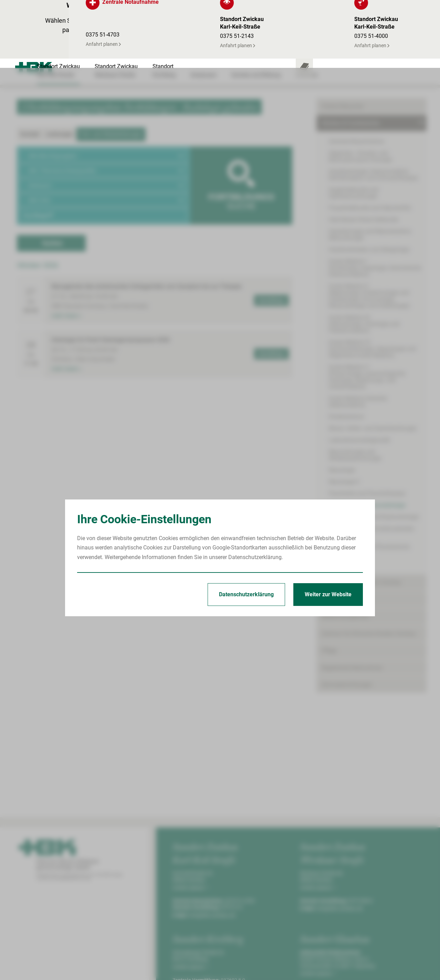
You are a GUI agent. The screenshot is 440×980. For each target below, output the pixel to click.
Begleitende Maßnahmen (352, 600)
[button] (104, 88)
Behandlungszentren (347, 531)
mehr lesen (66, 247)
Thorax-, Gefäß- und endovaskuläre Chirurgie (371, 464)
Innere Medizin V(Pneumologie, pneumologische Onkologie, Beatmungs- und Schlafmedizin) (367, 309)
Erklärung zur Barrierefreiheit (389, 966)
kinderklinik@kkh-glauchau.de (348, 926)
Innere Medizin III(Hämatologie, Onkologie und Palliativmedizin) (364, 256)
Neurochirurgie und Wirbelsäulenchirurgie (355, 387)
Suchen (52, 175)
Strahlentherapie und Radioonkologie (374, 449)
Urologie (339, 497)
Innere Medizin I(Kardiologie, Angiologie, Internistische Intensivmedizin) (375, 200)
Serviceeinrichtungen (347, 616)
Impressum (297, 966)
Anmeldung (270, 232)
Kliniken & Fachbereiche (350, 55)
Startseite (265, 966)
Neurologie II (344, 414)
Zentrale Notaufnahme (356, 73)
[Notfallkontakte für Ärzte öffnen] (394, 9)
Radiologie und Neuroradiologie (367, 437)
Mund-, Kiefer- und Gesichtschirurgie (373, 360)
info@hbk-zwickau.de (212, 847)
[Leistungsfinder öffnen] (373, 9)
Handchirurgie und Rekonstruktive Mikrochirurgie (370, 166)
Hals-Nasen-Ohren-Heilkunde (363, 151)
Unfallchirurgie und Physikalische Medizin (369, 482)
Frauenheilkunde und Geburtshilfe (370, 140)
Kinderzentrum (347, 348)
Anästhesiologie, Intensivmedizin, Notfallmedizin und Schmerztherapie (373, 106)
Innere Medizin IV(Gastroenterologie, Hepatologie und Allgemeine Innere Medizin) (372, 281)
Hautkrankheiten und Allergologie (369, 181)
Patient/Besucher (343, 38)
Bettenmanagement (345, 548)
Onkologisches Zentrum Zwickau (362, 514)
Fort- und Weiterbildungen (111, 66)
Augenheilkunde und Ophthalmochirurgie (354, 125)
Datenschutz (332, 966)
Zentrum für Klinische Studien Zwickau (369, 565)
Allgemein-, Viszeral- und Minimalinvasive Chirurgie (360, 88)
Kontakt (30, 66)
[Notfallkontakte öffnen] (415, 9)
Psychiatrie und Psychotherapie (367, 425)
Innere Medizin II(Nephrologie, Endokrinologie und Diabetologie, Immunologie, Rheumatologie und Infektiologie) (369, 228)
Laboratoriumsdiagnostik (359, 372)
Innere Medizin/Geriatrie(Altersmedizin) (358, 333)
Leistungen (60, 66)
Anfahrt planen (191, 819)
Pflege (329, 582)
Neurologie (342, 402)
